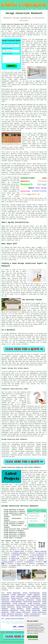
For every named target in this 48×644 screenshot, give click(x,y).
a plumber (12, 560)
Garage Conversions (17, 596)
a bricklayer (15, 555)
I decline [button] (35, 637)
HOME (28, 9)
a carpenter (40, 564)
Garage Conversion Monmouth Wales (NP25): (16, 24)
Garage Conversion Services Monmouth (20, 506)
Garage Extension (34, 603)
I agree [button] (30, 637)
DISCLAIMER (43, 9)
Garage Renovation (8, 607)
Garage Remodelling (18, 595)
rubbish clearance (40, 551)
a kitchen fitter (15, 565)
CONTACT (37, 9)
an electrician (14, 558)
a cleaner (13, 557)
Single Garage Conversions (32, 602)
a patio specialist (37, 558)
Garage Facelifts (17, 598)
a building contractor (18, 553)
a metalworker (29, 562)
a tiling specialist (37, 555)
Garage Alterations (22, 605)
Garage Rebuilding (14, 593)
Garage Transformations (31, 593)
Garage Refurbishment (24, 607)
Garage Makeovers (34, 595)
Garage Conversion (19, 603)
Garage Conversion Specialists (23, 600)
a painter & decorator (36, 557)
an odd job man (41, 553)
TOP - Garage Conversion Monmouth (13, 619)
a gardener (31, 560)
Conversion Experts (10, 632)
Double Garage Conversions (20, 612)
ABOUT (32, 9)
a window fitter (19, 551)
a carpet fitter (20, 564)
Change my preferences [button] (33, 639)
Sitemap (2, 632)
